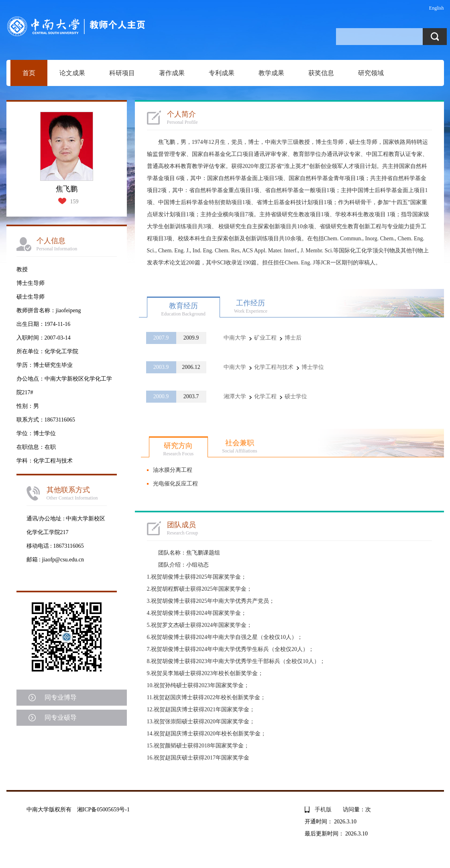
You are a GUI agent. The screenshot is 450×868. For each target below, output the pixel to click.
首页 (29, 73)
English (437, 8)
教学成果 (271, 73)
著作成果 (172, 73)
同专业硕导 (61, 718)
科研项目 (122, 73)
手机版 (323, 810)
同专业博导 (61, 697)
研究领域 (371, 73)
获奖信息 (321, 73)
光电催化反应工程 (175, 484)
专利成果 (222, 73)
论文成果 (72, 73)
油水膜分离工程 (173, 470)
